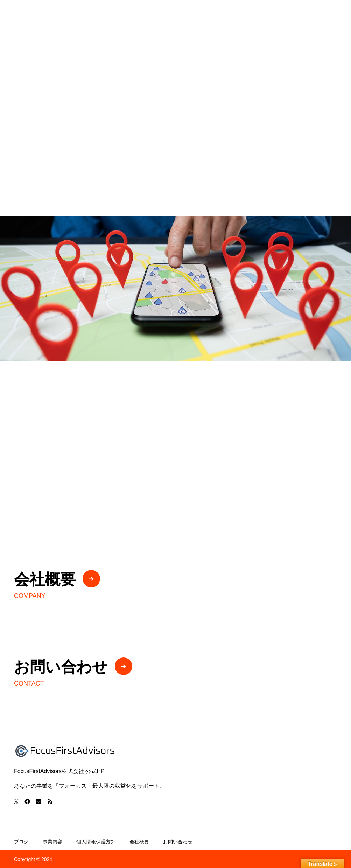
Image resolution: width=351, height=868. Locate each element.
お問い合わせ (178, 842)
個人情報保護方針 (96, 842)
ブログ (21, 842)
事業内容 (52, 842)
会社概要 (139, 842)
